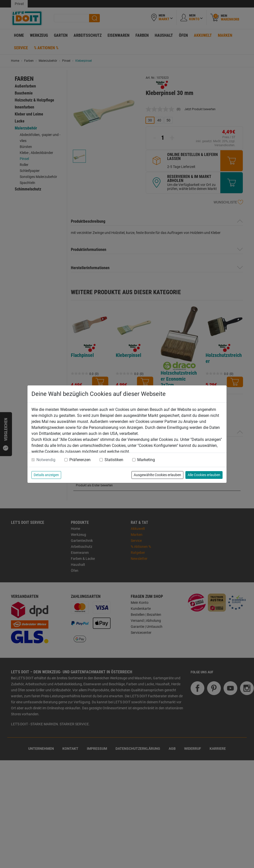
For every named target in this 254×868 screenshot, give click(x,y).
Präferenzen (80, 460)
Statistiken (114, 460)
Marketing (146, 460)
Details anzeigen (46, 475)
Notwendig (46, 460)
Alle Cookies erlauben (204, 475)
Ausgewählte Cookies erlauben (157, 475)
